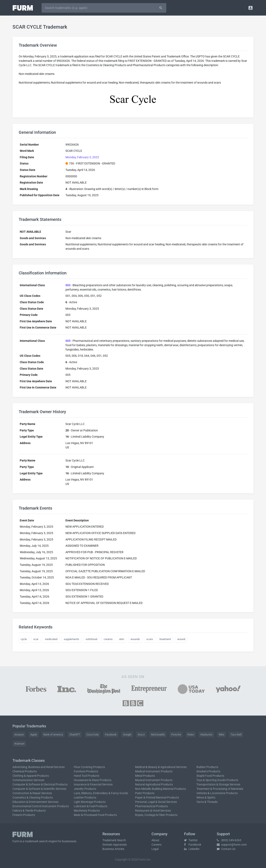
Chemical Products (25, 771)
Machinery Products (87, 811)
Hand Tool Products (87, 776)
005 (68, 341)
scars (150, 639)
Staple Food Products (210, 776)
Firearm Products (24, 815)
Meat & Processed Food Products (95, 815)
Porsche (176, 735)
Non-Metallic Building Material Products (161, 789)
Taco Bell (236, 735)
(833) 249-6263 (229, 840)
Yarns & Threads (207, 802)
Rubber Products (207, 767)
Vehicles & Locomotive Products (217, 793)
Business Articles (113, 849)
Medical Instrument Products (154, 771)
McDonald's (158, 735)
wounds (135, 639)
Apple (34, 735)
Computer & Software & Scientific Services (39, 789)
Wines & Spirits (206, 797)
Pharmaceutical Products (151, 806)
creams (108, 639)
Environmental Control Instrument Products (41, 806)
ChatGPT (75, 735)
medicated (51, 639)
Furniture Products (86, 771)
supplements (71, 639)
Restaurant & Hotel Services (153, 811)
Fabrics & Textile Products (29, 811)
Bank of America (53, 735)
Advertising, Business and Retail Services (39, 767)
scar (36, 639)
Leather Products (85, 797)
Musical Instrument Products (154, 780)
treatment (165, 639)
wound (181, 639)
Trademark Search (114, 840)
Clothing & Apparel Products (31, 776)
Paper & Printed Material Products (157, 797)
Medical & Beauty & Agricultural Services (161, 767)
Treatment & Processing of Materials (220, 789)
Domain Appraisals (115, 845)
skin (122, 639)
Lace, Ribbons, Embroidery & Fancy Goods (101, 793)
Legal (155, 849)
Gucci (141, 735)
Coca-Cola (92, 735)
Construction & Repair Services (32, 793)
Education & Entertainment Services (35, 802)
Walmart (19, 744)
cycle (24, 639)
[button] (251, 8)
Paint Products (145, 793)
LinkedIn (192, 849)
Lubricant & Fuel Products (91, 806)
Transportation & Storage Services (218, 784)
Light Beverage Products (90, 802)
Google (127, 735)
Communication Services (28, 780)
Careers (156, 845)
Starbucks (206, 735)
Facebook (111, 735)
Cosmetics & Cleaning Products (33, 797)
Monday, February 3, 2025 (82, 157)
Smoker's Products (208, 771)
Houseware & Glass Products (93, 780)
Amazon (19, 735)
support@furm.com (232, 845)
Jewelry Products (85, 789)
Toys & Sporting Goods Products (217, 780)
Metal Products (145, 776)
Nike (222, 735)
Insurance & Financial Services (93, 784)
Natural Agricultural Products (154, 784)
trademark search (36, 841)
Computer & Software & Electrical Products (40, 784)
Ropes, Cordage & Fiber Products (156, 815)
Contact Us (226, 849)
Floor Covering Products (89, 767)
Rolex (191, 735)
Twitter (191, 840)
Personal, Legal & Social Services (156, 802)
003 (68, 285)
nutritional (91, 639)
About (155, 840)
